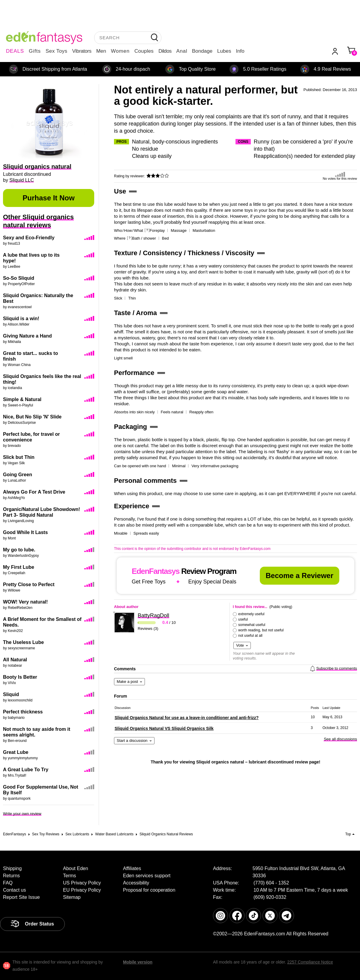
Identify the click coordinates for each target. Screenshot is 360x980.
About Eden (76, 868)
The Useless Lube (23, 642)
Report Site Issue (21, 897)
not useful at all (250, 636)
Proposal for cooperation (149, 890)
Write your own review (22, 814)
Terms (70, 876)
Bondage (202, 51)
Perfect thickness (23, 712)
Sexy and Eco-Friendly (29, 238)
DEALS (15, 51)
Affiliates (132, 868)
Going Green (18, 475)
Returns (11, 876)
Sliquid (11, 694)
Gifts (35, 51)
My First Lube (19, 567)
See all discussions (340, 739)
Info (240, 51)
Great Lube (16, 752)
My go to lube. (19, 550)
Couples (144, 51)
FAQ (8, 883)
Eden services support (147, 876)
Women (120, 51)
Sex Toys (57, 51)
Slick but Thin (19, 457)
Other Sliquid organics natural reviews (38, 221)
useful (243, 619)
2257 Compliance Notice (310, 962)
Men (101, 51)
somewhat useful (252, 625)
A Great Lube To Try (26, 770)
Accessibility (136, 883)
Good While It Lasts (25, 532)
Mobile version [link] (138, 962)
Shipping (12, 868)
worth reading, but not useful (261, 630)
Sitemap (72, 897)
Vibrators (82, 51)
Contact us (14, 890)
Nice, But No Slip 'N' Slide (32, 417)
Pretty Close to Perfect (29, 584)
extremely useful (251, 614)
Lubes (224, 51)
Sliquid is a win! (21, 319)
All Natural (15, 660)
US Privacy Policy (82, 883)
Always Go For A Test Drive (34, 492)
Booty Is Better (20, 677)
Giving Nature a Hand (27, 336)
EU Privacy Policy (82, 890)
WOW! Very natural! (25, 602)
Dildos (165, 51)
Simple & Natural (22, 399)
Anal (182, 51)
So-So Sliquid (19, 278)
